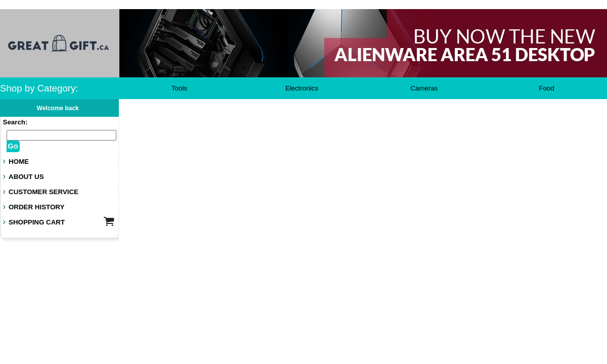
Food (546, 88)
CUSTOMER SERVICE (44, 192)
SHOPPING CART (37, 222)
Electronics (302, 88)
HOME (19, 162)
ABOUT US (26, 177)
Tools (179, 88)
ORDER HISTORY (36, 207)
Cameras (424, 88)
